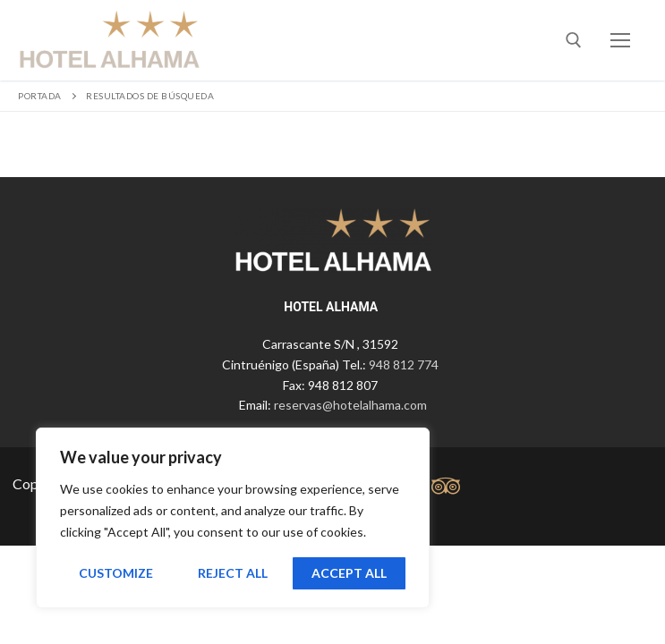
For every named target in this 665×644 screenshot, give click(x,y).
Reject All (233, 573)
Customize (116, 573)
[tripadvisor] (446, 486)
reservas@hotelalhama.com (350, 405)
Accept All (349, 573)
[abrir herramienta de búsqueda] (574, 40)
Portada (40, 96)
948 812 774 (404, 364)
